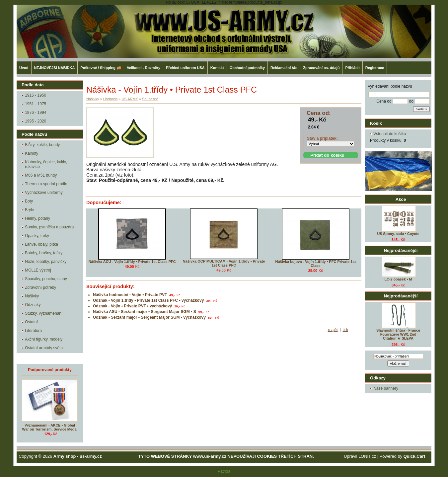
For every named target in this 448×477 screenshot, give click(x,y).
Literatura (33, 331)
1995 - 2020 (36, 121)
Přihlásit (352, 68)
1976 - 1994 (36, 113)
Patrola (224, 471)
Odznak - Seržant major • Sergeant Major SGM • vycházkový (149, 317)
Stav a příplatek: (322, 138)
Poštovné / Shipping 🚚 (101, 68)
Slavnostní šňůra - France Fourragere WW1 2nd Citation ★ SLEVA (398, 334)
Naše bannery (386, 388)
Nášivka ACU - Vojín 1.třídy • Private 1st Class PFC (132, 262)
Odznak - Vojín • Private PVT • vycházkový (132, 306)
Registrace (375, 68)
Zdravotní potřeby (40, 287)
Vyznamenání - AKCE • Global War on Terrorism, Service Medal (50, 427)
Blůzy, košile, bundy (42, 145)
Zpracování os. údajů (321, 68)
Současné (150, 99)
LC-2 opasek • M (398, 279)
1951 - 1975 (36, 104)
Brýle (29, 210)
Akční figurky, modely (44, 339)
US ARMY (130, 99)
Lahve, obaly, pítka (41, 244)
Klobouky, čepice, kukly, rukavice (46, 164)
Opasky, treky (37, 236)
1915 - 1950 (36, 95)
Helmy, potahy (37, 218)
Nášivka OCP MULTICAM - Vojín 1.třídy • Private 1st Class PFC (224, 263)
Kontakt (217, 68)
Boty (29, 201)
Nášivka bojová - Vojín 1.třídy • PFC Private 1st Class (315, 264)
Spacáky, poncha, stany (46, 279)
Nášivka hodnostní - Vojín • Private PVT (130, 295)
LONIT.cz (367, 456)
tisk (346, 330)
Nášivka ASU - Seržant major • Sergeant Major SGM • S (145, 312)
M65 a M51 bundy (41, 175)
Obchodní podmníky (247, 68)
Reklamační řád (284, 68)
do (411, 101)
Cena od (384, 101)
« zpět (333, 330)
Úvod (24, 68)
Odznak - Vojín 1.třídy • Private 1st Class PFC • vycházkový (148, 300)
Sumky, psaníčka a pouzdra (49, 227)
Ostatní (31, 322)
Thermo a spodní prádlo (46, 184)
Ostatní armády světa (44, 348)
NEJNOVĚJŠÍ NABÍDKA (55, 68)
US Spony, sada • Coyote (398, 234)
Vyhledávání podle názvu (390, 86)
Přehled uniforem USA (185, 68)
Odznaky (33, 305)
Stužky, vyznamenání (44, 313)
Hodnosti (110, 99)
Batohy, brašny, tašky (44, 253)
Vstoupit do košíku (390, 134)
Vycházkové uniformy (44, 193)
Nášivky (32, 296)
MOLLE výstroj (38, 270)
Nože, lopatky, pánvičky (46, 262)
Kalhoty (32, 153)
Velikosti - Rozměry (144, 68)
